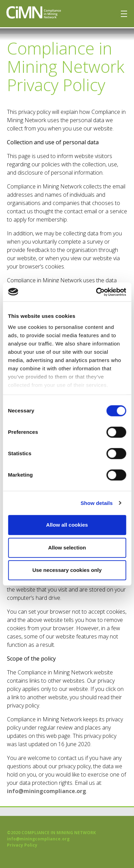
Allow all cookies (67, 525)
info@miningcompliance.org (47, 791)
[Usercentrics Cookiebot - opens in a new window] (96, 292)
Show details (97, 503)
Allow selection (67, 548)
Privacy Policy (22, 845)
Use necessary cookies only (67, 570)
